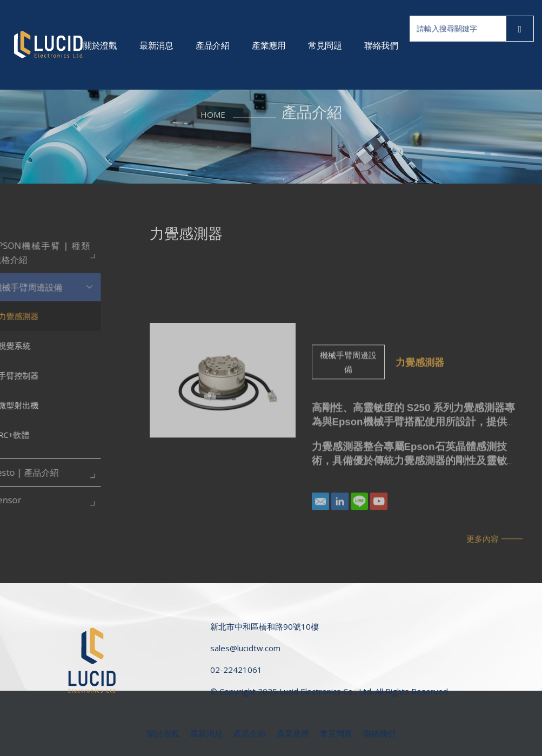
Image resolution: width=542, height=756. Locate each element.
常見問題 (325, 45)
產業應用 (269, 45)
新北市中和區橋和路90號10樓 (265, 626)
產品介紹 (212, 45)
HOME (213, 102)
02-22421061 (236, 670)
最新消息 (156, 45)
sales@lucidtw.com (245, 648)
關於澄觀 (100, 45)
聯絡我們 (381, 45)
